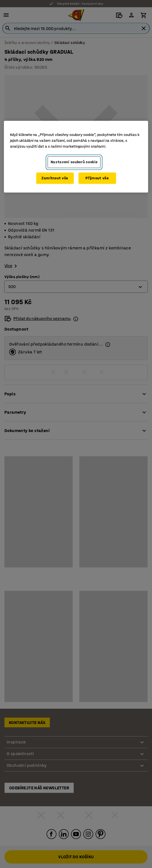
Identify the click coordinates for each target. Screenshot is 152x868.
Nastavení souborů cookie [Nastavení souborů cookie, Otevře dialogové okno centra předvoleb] (74, 162)
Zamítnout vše (55, 178)
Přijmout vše (97, 178)
